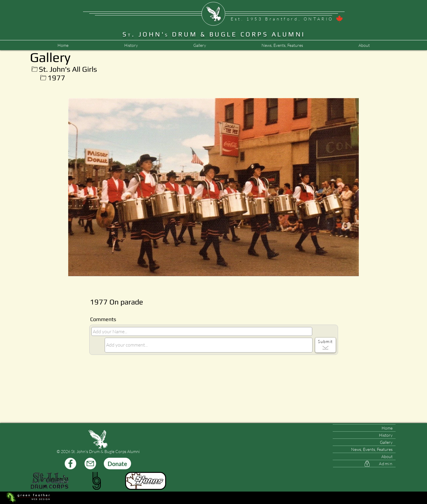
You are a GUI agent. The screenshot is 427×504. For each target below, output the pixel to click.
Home (387, 428)
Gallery (386, 442)
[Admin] (364, 464)
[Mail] (90, 464)
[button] (282, 45)
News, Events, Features (372, 449)
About (387, 456)
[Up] (35, 69)
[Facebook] (70, 464)
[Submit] (325, 345)
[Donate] (117, 464)
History (386, 435)
